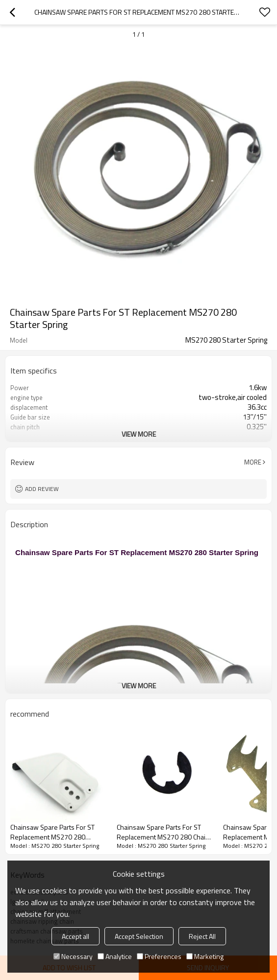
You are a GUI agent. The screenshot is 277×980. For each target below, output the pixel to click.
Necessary (73, 956)
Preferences (159, 956)
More (253, 462)
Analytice (115, 956)
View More (139, 434)
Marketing (205, 956)
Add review (42, 489)
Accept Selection (139, 936)
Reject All (202, 936)
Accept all (76, 936)
